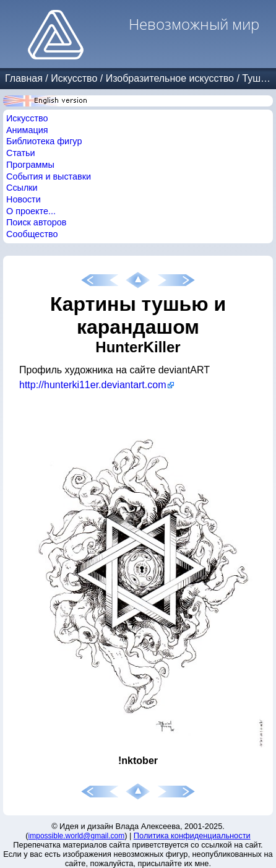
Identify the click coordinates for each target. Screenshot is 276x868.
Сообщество (32, 234)
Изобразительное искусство (170, 78)
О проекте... (31, 211)
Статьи (21, 153)
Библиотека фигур (44, 141)
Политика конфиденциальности (192, 835)
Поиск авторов (36, 222)
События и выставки (49, 176)
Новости (24, 199)
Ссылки (22, 188)
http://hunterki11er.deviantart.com (93, 385)
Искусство (74, 78)
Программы (30, 165)
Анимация (27, 130)
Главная (24, 78)
